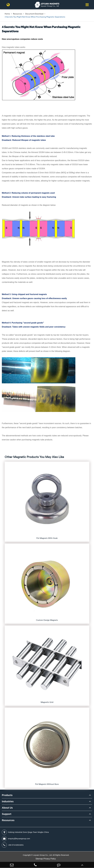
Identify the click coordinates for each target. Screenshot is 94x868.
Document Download (34, 14)
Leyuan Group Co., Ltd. (43, 855)
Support (7, 814)
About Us (7, 808)
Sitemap (39, 859)
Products (7, 795)
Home (7, 14)
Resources (18, 14)
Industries (8, 801)
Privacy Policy (50, 859)
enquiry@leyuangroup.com (16, 839)
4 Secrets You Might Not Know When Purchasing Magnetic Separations (35, 17)
